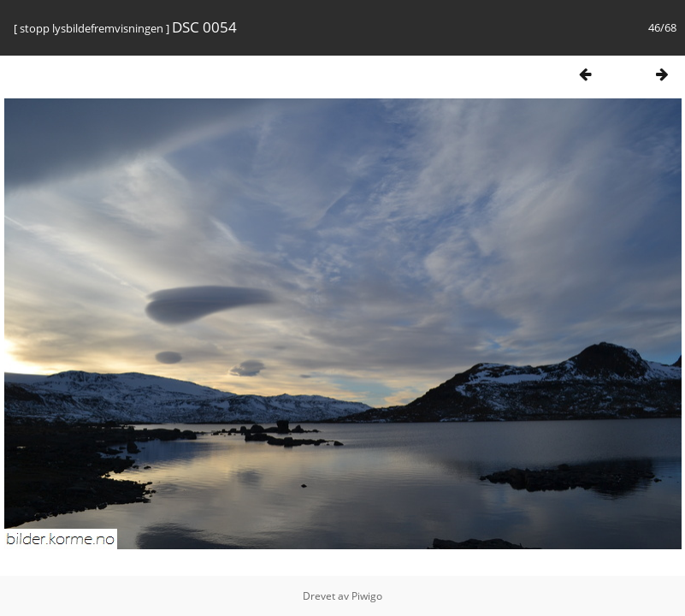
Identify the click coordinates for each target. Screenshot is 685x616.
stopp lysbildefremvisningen (92, 28)
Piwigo (367, 596)
